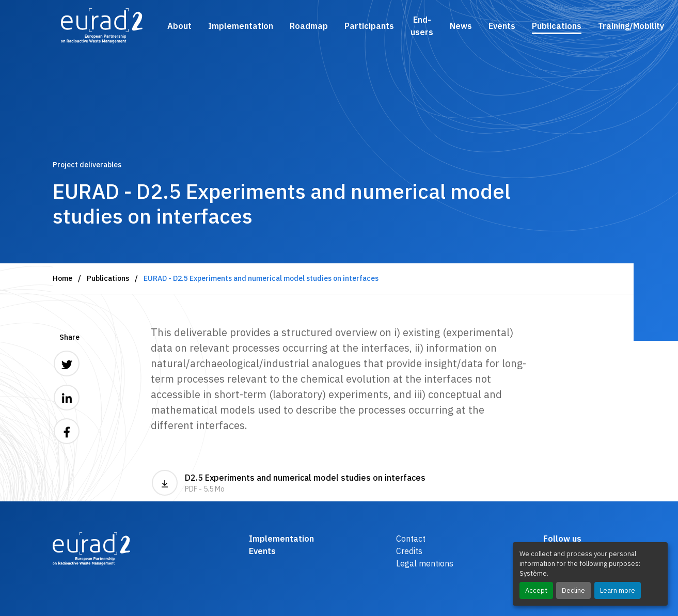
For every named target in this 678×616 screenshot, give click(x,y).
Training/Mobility (631, 26)
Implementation (241, 26)
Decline (573, 590)
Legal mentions (425, 563)
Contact (411, 539)
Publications (557, 26)
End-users (422, 26)
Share (69, 337)
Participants (369, 26)
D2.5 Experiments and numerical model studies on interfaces (289, 483)
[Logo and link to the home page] (102, 26)
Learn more (618, 590)
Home (62, 278)
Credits (409, 551)
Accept (536, 590)
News (461, 26)
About (179, 26)
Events (502, 26)
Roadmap (309, 26)
